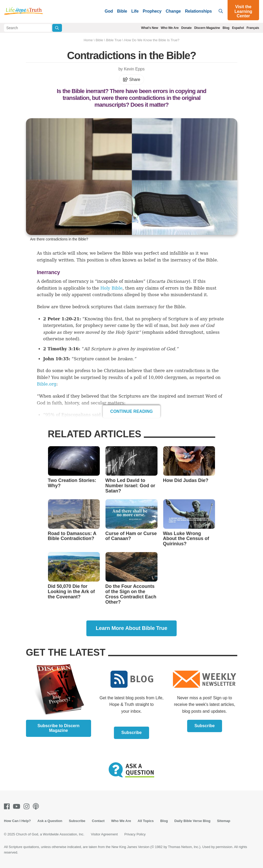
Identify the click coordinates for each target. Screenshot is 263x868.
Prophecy (152, 11)
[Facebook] (8, 806)
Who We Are (170, 28)
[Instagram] (28, 806)
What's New (150, 28)
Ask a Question (50, 821)
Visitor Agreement (104, 834)
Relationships (198, 11)
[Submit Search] (57, 28)
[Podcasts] (37, 806)
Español (238, 28)
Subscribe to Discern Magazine (59, 728)
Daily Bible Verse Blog (192, 821)
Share (131, 79)
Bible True (114, 40)
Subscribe (131, 733)
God (109, 11)
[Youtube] (18, 806)
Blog (226, 28)
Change (173, 11)
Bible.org (46, 384)
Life (135, 11)
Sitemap (224, 821)
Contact (98, 821)
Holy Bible (111, 288)
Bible (122, 11)
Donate (186, 28)
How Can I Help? (17, 821)
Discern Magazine (207, 28)
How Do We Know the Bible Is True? (152, 40)
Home (88, 40)
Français (253, 28)
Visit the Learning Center (243, 11)
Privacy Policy (135, 834)
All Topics (146, 821)
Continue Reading (131, 411)
